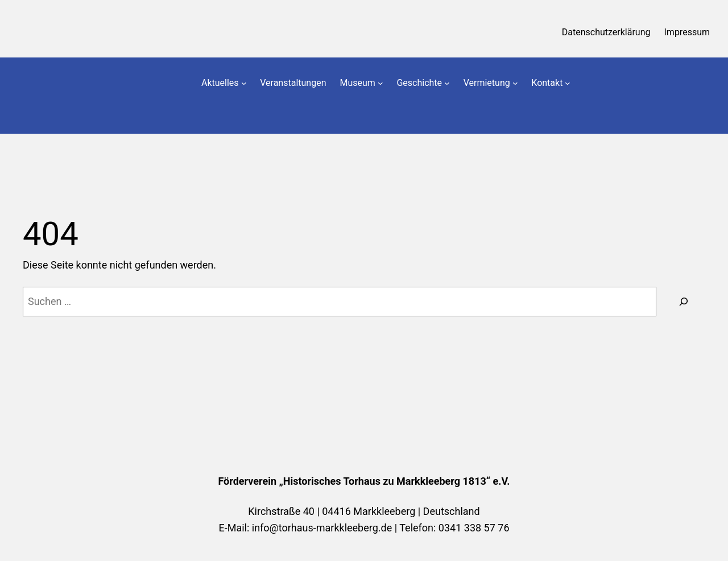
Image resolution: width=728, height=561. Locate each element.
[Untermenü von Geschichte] (447, 83)
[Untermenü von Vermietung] (515, 83)
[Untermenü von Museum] (380, 83)
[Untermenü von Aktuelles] (244, 83)
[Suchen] (684, 302)
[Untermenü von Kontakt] (568, 83)
